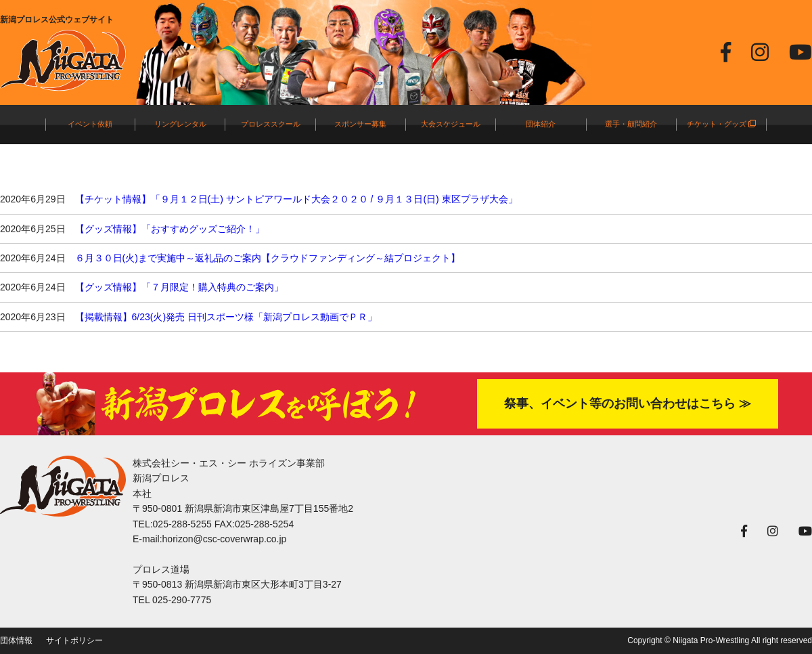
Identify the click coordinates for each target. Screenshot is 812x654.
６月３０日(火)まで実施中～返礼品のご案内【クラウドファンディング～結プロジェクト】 (268, 258)
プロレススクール (271, 124)
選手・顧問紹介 (631, 124)
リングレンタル (180, 124)
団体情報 (16, 640)
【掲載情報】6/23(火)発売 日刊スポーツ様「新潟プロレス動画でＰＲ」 (226, 317)
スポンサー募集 (360, 124)
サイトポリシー (74, 640)
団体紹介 (541, 124)
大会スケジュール (451, 124)
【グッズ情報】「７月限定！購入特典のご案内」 (179, 287)
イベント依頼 (90, 124)
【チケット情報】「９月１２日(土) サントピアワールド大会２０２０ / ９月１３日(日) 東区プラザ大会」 (296, 199)
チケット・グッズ (721, 124)
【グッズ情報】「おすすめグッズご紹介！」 (170, 229)
